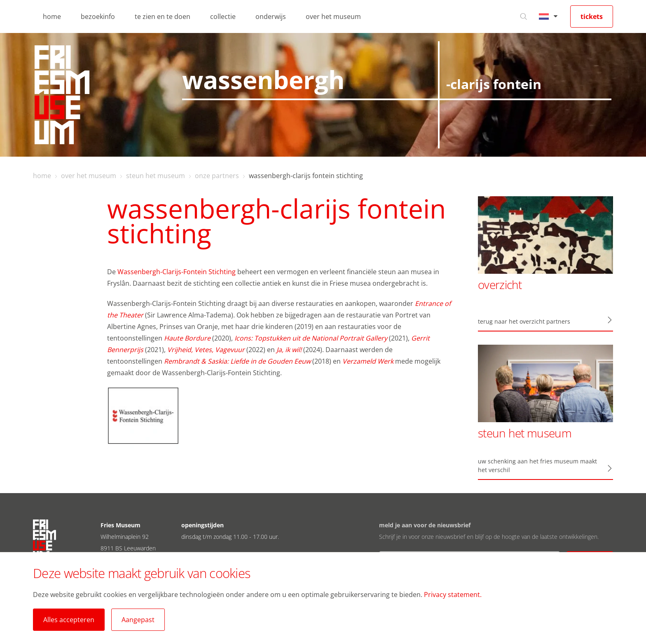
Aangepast (138, 620)
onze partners (217, 176)
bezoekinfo (98, 16)
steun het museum (156, 176)
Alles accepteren (69, 620)
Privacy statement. (453, 595)
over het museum (333, 16)
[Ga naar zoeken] (524, 16)
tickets (592, 16)
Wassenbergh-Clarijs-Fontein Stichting (177, 272)
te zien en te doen (163, 16)
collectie (223, 16)
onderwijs (271, 16)
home (52, 16)
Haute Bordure (187, 338)
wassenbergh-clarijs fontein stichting (306, 176)
